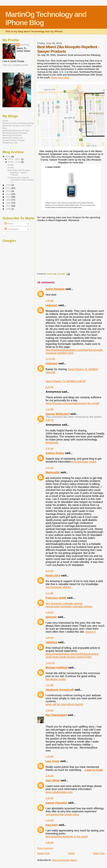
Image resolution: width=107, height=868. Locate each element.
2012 (9, 191)
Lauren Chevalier (56, 803)
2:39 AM (50, 612)
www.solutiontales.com (59, 792)
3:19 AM (50, 409)
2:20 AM (50, 798)
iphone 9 (91, 632)
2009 (9, 200)
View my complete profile (15, 65)
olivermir (51, 617)
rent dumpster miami (84, 462)
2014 (9, 185)
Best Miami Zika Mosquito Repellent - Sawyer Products (19, 173)
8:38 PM (50, 420)
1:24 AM (50, 710)
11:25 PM (50, 359)
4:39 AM (50, 301)
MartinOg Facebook (12, 135)
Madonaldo (53, 472)
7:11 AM (50, 468)
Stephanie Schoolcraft (60, 690)
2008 (9, 203)
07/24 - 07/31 (15, 162)
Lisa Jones (53, 761)
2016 (9, 156)
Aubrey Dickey (55, 453)
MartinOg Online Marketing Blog (18, 123)
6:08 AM (50, 842)
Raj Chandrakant (56, 715)
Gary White (53, 780)
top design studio (56, 679)
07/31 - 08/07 (15, 159)
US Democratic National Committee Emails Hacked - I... (21, 180)
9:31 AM (50, 448)
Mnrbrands (52, 443)
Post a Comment (45, 848)
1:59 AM (50, 820)
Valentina (52, 642)
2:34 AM (50, 776)
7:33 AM (50, 756)
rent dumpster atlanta (58, 587)
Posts (9, 224)
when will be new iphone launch (64, 704)
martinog (25, 45)
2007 (9, 206)
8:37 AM (50, 571)
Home (71, 853)
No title (11, 165)
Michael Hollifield (57, 668)
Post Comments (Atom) (65, 860)
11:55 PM (50, 663)
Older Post (99, 853)
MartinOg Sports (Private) (15, 133)
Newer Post (43, 853)
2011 (9, 194)
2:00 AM (50, 638)
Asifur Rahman (55, 289)
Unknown (52, 305)
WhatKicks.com (10, 143)
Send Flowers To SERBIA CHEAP (66, 381)
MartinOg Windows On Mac (16, 130)
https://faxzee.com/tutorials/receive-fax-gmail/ (72, 403)
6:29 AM (50, 387)
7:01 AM (50, 685)
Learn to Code (94, 770)
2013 (9, 188)
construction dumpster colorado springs (69, 606)
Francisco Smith (56, 598)
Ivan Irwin (52, 825)
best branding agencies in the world (67, 836)
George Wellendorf (58, 414)
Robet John (53, 575)
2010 (9, 197)
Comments (12, 229)
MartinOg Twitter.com (13, 138)
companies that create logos (62, 814)
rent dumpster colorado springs (64, 603)
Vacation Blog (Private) (14, 140)
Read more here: (60, 78)
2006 (9, 209)
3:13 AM (50, 593)
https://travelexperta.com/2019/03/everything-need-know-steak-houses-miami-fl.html (72, 655)
